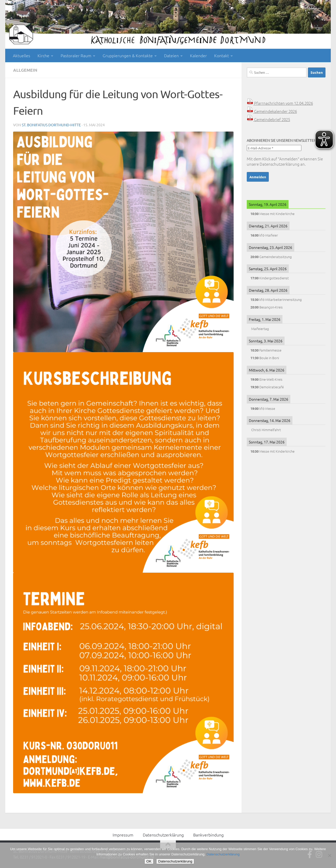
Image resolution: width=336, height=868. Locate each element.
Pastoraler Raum (76, 55)
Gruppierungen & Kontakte (128, 55)
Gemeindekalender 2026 (272, 111)
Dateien (171, 55)
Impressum (123, 835)
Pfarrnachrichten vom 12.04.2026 (280, 103)
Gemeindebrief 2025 (268, 119)
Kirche (43, 55)
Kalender (198, 55)
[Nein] (329, 855)
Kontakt (222, 55)
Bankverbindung (208, 835)
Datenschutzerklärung (280, 164)
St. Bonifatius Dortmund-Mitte (51, 125)
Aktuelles (22, 55)
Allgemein (25, 70)
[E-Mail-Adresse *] (274, 148)
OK (149, 861)
